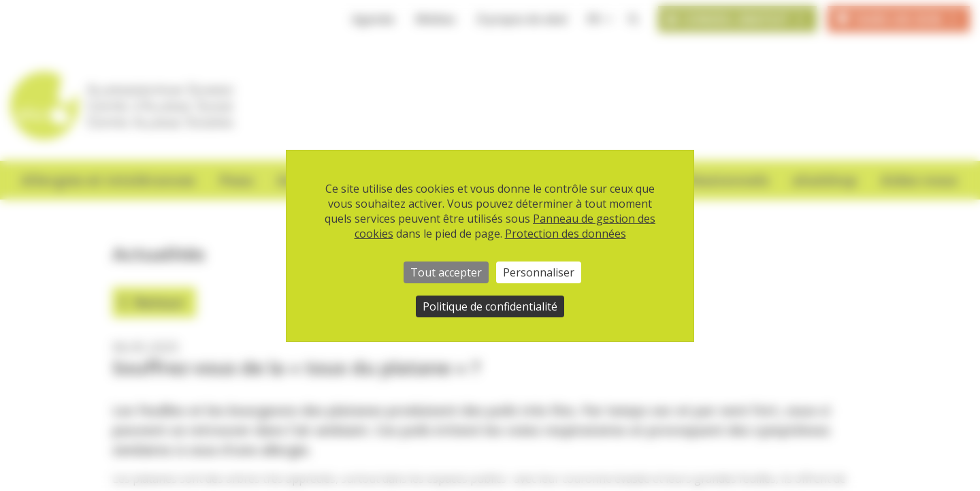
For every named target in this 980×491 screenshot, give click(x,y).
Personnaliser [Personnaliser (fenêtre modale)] (539, 272)
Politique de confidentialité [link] (490, 306)
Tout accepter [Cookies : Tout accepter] (446, 272)
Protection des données (566, 234)
